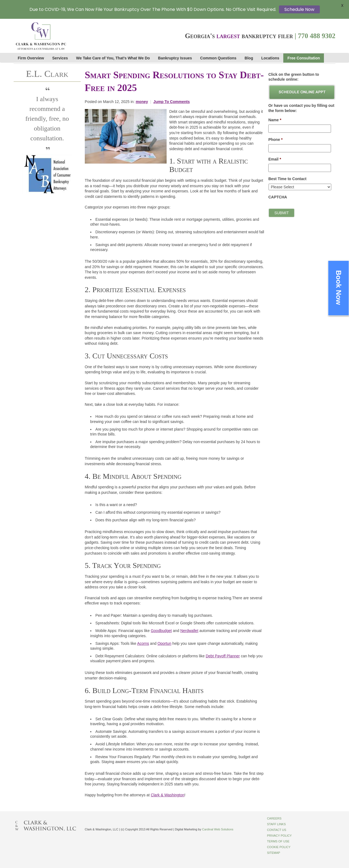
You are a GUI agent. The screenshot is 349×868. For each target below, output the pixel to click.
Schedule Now (299, 9)
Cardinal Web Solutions (218, 829)
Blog (249, 58)
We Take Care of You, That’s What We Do (113, 58)
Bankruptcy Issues (175, 58)
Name (275, 120)
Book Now (339, 287)
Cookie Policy (279, 847)
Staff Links (276, 824)
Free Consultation (304, 58)
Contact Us (277, 830)
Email (275, 159)
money (142, 102)
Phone (275, 140)
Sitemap (273, 853)
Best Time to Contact (287, 179)
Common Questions (218, 58)
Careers (274, 818)
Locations (270, 58)
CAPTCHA (278, 197)
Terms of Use (278, 841)
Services (60, 58)
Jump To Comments (172, 102)
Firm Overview (31, 58)
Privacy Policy (279, 836)
